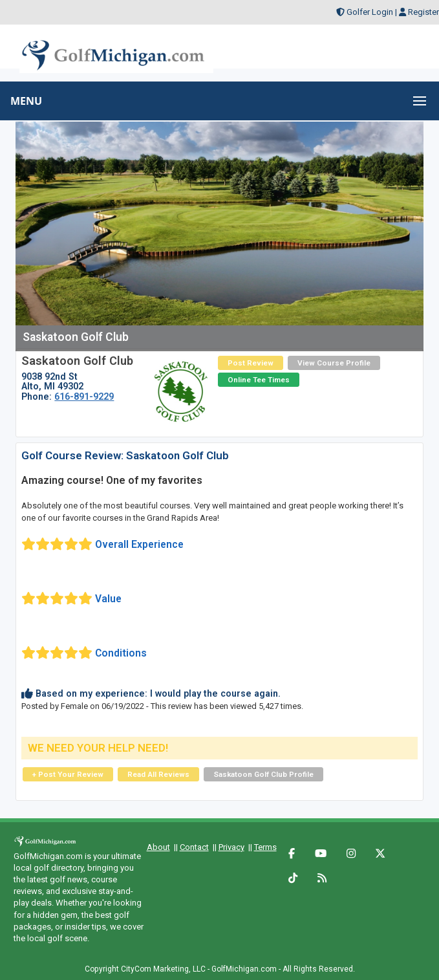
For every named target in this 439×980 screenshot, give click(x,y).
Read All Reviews (158, 774)
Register (423, 12)
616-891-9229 (84, 397)
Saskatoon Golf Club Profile (263, 774)
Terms (265, 847)
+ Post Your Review (68, 774)
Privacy (231, 847)
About (158, 847)
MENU (26, 101)
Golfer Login (370, 12)
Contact (194, 847)
